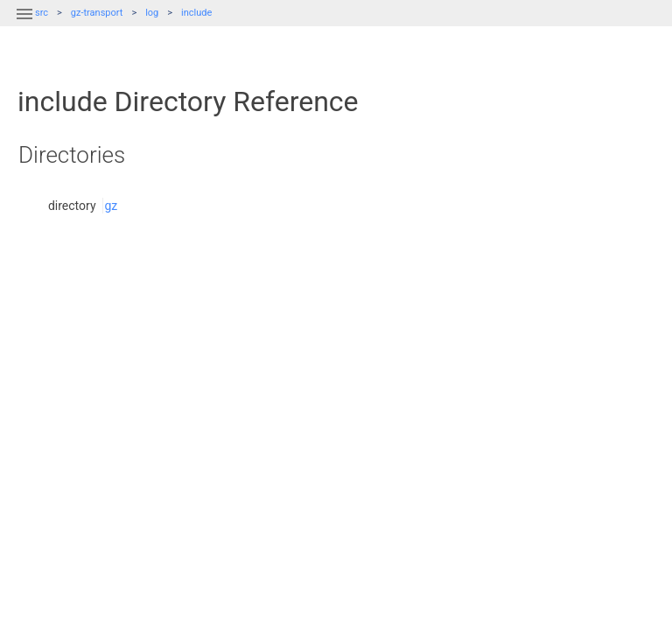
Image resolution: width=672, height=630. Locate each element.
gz (111, 206)
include (196, 13)
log (152, 13)
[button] (24, 24)
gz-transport (97, 13)
